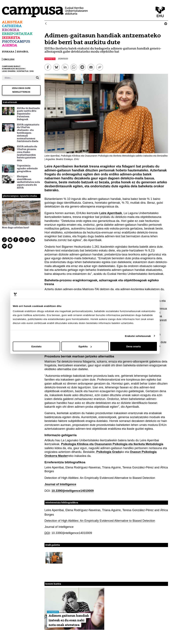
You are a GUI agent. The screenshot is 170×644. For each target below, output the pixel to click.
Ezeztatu (36, 346)
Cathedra (12, 26)
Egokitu (85, 346)
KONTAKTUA (23, 71)
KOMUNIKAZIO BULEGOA (13, 69)
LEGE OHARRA (9, 71)
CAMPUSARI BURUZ (11, 66)
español (23, 52)
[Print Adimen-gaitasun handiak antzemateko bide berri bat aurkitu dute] (166, 24)
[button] (54, 558)
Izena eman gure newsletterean (21, 90)
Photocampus (16, 41)
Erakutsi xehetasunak (138, 336)
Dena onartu (134, 346)
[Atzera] (46, 24)
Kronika (11, 30)
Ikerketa (11, 38)
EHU (32, 71)
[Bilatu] (18, 78)
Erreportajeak (17, 34)
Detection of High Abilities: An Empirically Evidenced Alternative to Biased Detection (100, 521)
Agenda (10, 45)
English (9, 59)
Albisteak (12, 22)
